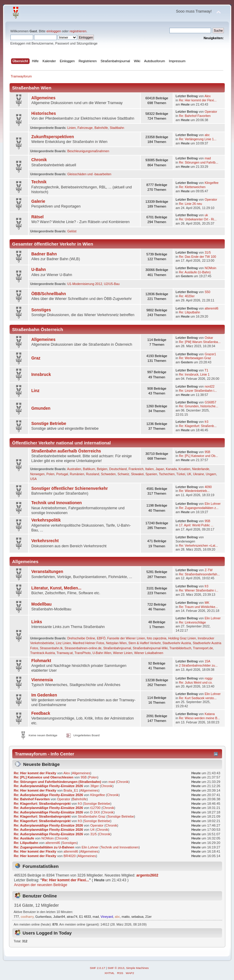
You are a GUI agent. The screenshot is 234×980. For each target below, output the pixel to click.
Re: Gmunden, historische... (199, 406)
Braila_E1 (71, 790)
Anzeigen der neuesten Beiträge (41, 885)
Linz (35, 391)
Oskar (209, 338)
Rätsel (38, 217)
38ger (95, 786)
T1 (207, 370)
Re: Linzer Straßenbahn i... (198, 391)
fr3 (207, 422)
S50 (208, 292)
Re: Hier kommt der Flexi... (198, 100)
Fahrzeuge (85, 128)
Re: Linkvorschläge (192, 622)
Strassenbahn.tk (51, 648)
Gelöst (72, 231)
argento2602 (147, 875)
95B (208, 452)
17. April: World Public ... (196, 525)
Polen (50, 474)
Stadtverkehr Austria (177, 643)
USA (33, 479)
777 (16, 917)
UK (189, 474)
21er (148, 917)
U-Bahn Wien (102, 653)
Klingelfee (212, 183)
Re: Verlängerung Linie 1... (198, 139)
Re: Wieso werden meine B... (199, 718)
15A (208, 661)
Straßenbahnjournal (117, 648)
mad (208, 158)
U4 (92, 830)
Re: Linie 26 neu (191, 204)
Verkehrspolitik (46, 520)
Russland (93, 474)
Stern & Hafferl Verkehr (145, 643)
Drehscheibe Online (81, 638)
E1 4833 (85, 917)
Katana (210, 714)
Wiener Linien (123, 653)
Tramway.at (65, 653)
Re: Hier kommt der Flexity (35, 773)
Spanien (151, 474)
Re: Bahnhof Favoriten (195, 116)
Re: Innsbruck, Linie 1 (194, 374)
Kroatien (184, 469)
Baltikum (89, 469)
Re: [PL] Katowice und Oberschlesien (43, 777)
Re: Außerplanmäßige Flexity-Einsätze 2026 (48, 786)
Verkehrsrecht (45, 541)
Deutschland (118, 469)
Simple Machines (137, 968)
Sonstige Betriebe (49, 424)
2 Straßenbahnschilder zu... (198, 665)
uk (206, 215)
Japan (160, 469)
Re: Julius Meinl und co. (196, 682)
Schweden (108, 474)
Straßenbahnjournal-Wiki (150, 648)
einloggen (54, 31)
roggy (209, 678)
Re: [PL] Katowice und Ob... (199, 456)
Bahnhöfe (101, 128)
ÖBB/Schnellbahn (49, 294)
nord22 (210, 386)
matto (126, 917)
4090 (208, 487)
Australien (74, 469)
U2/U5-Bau (112, 284)
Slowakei (137, 474)
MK (207, 603)
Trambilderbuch (180, 648)
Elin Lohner (213, 504)
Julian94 (59, 917)
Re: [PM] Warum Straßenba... (200, 342)
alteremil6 (212, 308)
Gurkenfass (43, 917)
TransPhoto (82, 653)
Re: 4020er (187, 296)
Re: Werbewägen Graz (195, 358)
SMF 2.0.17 (97, 968)
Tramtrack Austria (43, 653)
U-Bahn (39, 270)
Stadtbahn (117, 128)
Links (37, 622)
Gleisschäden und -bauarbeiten (89, 174)
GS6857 (211, 402)
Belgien (102, 469)
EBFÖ (101, 638)
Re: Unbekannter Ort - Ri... (198, 219)
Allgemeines (43, 98)
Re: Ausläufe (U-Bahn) (195, 272)
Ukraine (199, 474)
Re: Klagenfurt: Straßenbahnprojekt (42, 804)
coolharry (27, 917)
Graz (36, 358)
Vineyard (107, 917)
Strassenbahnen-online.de (83, 648)
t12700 (95, 808)
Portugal (62, 474)
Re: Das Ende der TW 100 (198, 257)
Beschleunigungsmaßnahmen (88, 151)
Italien (149, 469)
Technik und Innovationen (57, 503)
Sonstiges (41, 310)
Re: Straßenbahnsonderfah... (199, 574)
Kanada (171, 469)
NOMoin (211, 268)
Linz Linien (64, 643)
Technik (39, 182)
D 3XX (95, 812)
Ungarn (211, 474)
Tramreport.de (203, 648)
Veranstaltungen (47, 572)
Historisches (44, 113)
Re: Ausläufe (24, 838)
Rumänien (77, 474)
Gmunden (41, 408)
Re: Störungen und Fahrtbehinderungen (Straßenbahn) (57, 782)
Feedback (41, 713)
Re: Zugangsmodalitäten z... (199, 508)
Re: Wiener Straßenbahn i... (199, 590)
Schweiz (123, 474)
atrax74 (72, 917)
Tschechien (167, 474)
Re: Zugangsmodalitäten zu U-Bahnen (44, 847)
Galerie (38, 201)
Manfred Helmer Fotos (89, 643)
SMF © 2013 (116, 968)
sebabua (137, 917)
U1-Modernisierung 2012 (85, 284)
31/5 (208, 252)
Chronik (39, 160)
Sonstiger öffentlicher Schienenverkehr (70, 489)
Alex (208, 96)
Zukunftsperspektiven (53, 137)
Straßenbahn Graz (92, 816)
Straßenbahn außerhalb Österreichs (66, 451)
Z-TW (209, 570)
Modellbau (42, 604)
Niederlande (201, 469)
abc (207, 135)
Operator (211, 112)
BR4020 (70, 856)
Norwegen (37, 474)
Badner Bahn (44, 254)
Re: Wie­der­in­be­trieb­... (194, 491)
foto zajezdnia (156, 638)
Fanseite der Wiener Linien (126, 638)
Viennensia (42, 680)
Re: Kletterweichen (192, 187)
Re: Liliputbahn (190, 312)
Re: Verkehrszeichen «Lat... (198, 545)
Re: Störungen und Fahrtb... (199, 162)
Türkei (181, 474)
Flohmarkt (41, 661)
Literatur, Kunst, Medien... (56, 588)
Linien (71, 128)
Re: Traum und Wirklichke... (198, 607)
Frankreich (136, 469)
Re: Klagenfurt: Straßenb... (198, 426)
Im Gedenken (44, 695)
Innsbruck (41, 375)
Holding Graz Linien (182, 638)
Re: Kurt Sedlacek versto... (198, 698)
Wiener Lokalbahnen (149, 653)
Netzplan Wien (116, 643)
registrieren (78, 31)
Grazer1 (210, 354)
